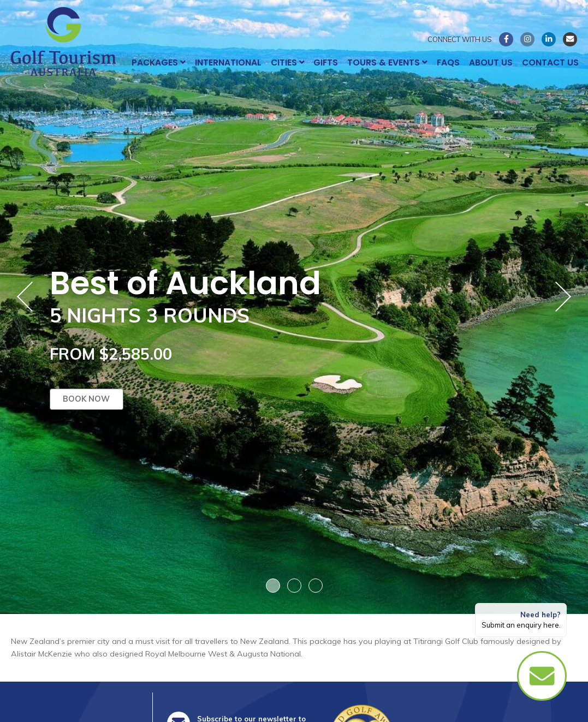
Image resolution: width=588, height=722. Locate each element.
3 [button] (316, 586)
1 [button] (273, 586)
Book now (86, 399)
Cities (288, 62)
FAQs (448, 62)
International (228, 62)
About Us (491, 62)
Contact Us (550, 62)
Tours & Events (387, 62)
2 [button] (294, 586)
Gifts (326, 62)
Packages (159, 62)
